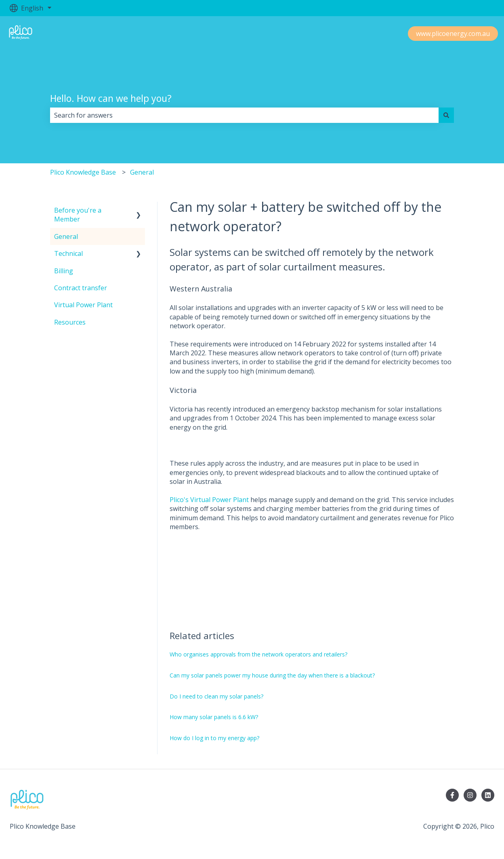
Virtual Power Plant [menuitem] (83, 305)
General (142, 172)
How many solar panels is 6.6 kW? (214, 717)
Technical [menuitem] (68, 253)
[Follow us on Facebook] (452, 795)
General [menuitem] (66, 236)
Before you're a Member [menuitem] (78, 215)
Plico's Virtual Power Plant (209, 500)
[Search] (446, 115)
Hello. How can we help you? (111, 98)
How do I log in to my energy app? (214, 738)
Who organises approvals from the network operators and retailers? (258, 654)
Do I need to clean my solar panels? (216, 696)
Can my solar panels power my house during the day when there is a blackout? (272, 675)
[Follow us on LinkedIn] (488, 795)
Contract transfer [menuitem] (81, 288)
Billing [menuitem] (64, 271)
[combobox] (244, 115)
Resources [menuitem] (70, 322)
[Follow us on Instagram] (470, 795)
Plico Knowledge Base (83, 172)
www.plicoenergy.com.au (453, 34)
